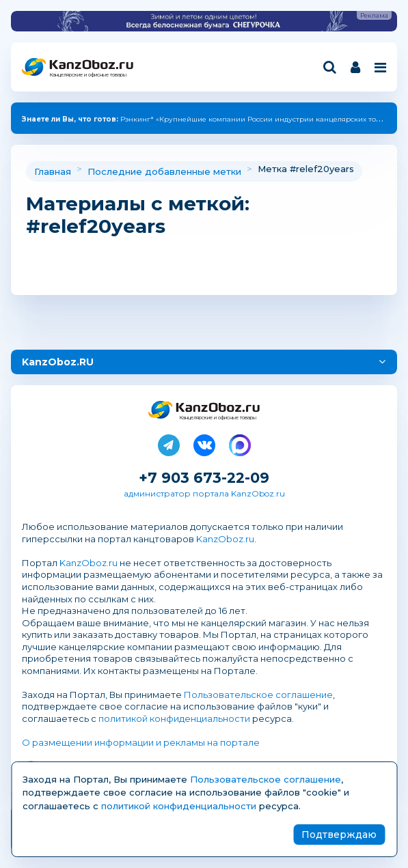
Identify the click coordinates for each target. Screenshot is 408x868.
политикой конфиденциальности (174, 718)
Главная (53, 171)
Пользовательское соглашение (258, 695)
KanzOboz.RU (58, 362)
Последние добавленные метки (164, 171)
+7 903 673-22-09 (204, 478)
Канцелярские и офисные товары (88, 75)
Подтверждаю (339, 835)
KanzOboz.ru (225, 539)
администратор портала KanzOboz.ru (204, 493)
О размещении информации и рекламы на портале (141, 742)
